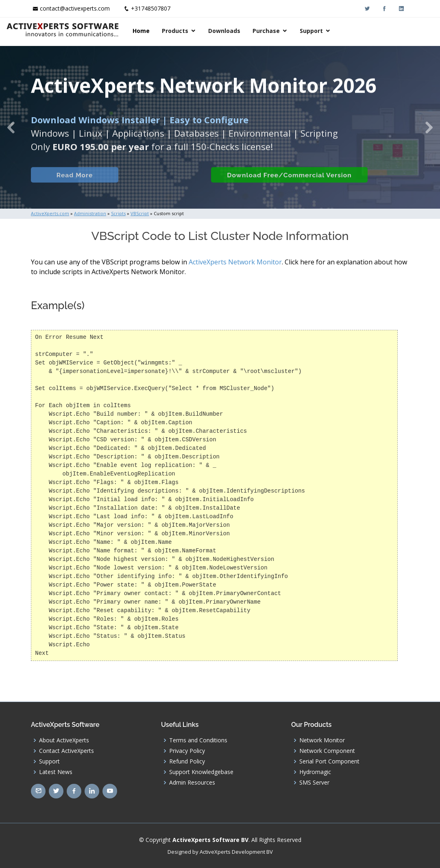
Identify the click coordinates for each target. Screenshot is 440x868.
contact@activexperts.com (75, 8)
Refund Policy (187, 761)
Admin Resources (192, 783)
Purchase (339, 31)
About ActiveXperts (64, 740)
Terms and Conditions (198, 740)
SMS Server (314, 783)
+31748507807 (151, 8)
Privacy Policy (187, 751)
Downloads (297, 31)
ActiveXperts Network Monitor (235, 262)
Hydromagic (315, 772)
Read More (71, 183)
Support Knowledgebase (201, 772)
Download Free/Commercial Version (286, 183)
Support (384, 31)
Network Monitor (322, 740)
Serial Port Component (329, 761)
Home (213, 31)
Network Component (327, 751)
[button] (11, 127)
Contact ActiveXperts (66, 751)
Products (247, 31)
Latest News (56, 772)
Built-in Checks (158, 183)
